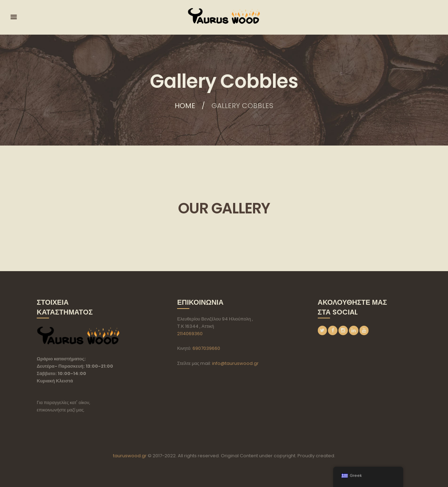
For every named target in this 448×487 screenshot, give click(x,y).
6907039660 (206, 348)
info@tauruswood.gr (235, 363)
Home (185, 106)
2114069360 (190, 334)
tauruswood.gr (130, 456)
